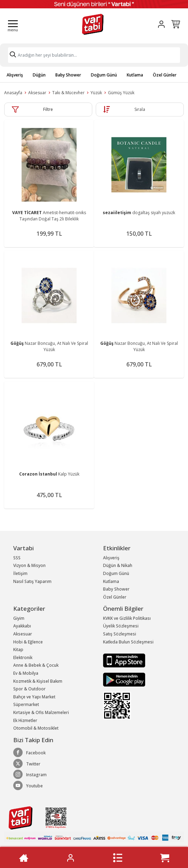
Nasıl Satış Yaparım (32, 581)
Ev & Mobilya (26, 673)
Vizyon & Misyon (29, 565)
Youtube (28, 786)
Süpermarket (26, 704)
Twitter (27, 764)
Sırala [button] (140, 109)
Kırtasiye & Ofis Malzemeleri (41, 712)
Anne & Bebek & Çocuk (36, 665)
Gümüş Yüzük (121, 93)
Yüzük (96, 93)
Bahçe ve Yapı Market (34, 697)
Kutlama (135, 75)
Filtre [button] (48, 109)
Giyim (19, 618)
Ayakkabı (22, 626)
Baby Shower (68, 75)
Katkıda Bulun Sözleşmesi (128, 642)
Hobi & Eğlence (28, 642)
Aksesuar (37, 93)
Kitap (18, 650)
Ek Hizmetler (25, 720)
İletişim (20, 573)
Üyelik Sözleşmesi (121, 626)
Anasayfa (13, 93)
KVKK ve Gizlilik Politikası (127, 618)
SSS (17, 558)
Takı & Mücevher (68, 93)
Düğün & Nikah (118, 565)
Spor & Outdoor (29, 689)
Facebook (29, 753)
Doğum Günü (104, 75)
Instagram (30, 774)
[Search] (94, 55)
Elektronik (23, 658)
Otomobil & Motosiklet (36, 728)
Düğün (39, 75)
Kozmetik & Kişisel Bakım (38, 681)
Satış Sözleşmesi (120, 634)
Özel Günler (165, 75)
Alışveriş (15, 75)
